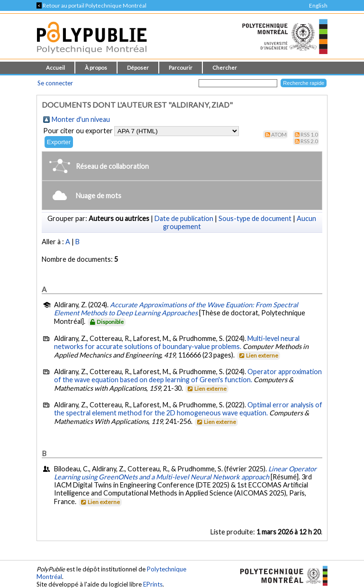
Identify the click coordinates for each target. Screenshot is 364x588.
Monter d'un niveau (81, 119)
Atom (279, 134)
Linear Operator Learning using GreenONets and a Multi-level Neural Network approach (185, 473)
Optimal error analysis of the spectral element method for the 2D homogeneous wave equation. (188, 409)
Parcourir (181, 68)
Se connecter (55, 83)
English (318, 5)
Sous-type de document (255, 218)
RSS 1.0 (309, 134)
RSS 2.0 (309, 141)
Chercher (225, 68)
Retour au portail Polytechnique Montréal (91, 5)
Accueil (55, 68)
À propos (96, 68)
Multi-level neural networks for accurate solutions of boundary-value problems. (177, 342)
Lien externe (258, 355)
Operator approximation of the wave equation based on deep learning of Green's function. (188, 376)
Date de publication (184, 218)
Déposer (138, 68)
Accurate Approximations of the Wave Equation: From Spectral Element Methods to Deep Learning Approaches (176, 309)
